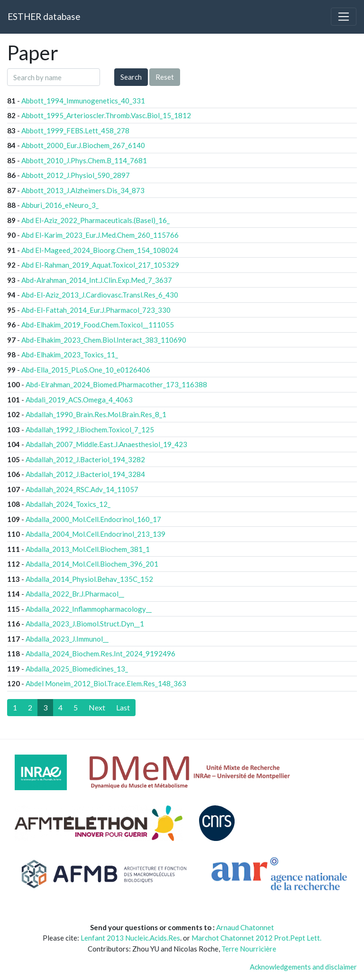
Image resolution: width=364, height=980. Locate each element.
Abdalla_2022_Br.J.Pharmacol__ (75, 594)
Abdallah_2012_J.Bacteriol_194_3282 (85, 459)
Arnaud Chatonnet (245, 927)
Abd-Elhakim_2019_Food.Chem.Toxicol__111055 (98, 325)
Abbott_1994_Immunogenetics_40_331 (83, 101)
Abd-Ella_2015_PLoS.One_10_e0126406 (86, 370)
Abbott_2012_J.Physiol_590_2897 (76, 175)
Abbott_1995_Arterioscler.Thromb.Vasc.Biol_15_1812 (106, 115)
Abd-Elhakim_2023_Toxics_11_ (70, 355)
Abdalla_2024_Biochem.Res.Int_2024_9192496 (100, 653)
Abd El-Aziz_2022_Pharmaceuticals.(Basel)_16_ (96, 220)
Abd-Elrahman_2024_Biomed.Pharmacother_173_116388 (116, 384)
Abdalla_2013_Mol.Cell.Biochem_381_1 (88, 549)
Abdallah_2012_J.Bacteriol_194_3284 (85, 474)
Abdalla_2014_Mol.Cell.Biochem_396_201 (92, 564)
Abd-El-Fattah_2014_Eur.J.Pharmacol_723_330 (96, 310)
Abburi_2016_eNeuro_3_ (60, 205)
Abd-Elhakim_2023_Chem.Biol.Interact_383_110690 (104, 340)
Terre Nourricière (249, 949)
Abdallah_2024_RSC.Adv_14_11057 (82, 489)
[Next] (97, 708)
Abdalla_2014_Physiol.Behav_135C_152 (89, 579)
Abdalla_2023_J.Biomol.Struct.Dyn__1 (85, 624)
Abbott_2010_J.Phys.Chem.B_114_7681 (84, 160)
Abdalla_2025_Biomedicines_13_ (77, 669)
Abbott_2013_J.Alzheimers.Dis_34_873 (83, 190)
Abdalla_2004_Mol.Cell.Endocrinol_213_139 (96, 534)
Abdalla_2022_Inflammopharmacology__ (89, 609)
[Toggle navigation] (344, 17)
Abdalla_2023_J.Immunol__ (67, 639)
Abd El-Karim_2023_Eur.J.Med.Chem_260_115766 (100, 235)
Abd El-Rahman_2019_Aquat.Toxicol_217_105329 (100, 265)
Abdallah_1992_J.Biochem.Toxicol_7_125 (90, 429)
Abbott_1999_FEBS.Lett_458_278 (75, 131)
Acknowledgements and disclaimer (303, 967)
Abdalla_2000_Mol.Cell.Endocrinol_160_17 (93, 519)
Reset (165, 77)
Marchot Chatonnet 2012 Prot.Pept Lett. (256, 938)
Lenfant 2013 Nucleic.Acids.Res (130, 938)
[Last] (123, 708)
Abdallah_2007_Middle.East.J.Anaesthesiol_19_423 (106, 444)
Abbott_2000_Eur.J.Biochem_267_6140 (83, 145)
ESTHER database (44, 16)
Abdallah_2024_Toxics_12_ (68, 504)
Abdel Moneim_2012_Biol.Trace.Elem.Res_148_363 (106, 683)
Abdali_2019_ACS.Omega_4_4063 (79, 400)
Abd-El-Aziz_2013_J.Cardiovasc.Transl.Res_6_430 (100, 295)
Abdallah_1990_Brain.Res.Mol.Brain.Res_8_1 (96, 414)
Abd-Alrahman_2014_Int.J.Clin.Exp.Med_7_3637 (97, 280)
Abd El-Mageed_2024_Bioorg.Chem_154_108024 (100, 250)
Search (131, 77)
